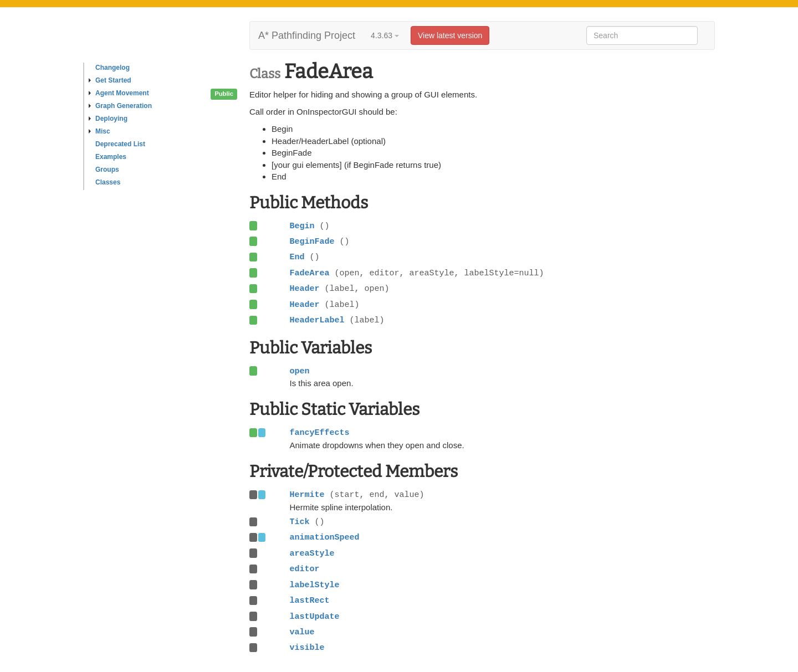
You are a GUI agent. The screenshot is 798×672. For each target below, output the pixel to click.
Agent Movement (119, 93)
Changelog (112, 68)
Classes (108, 182)
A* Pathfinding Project (307, 35)
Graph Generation (120, 106)
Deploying (108, 119)
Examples (111, 157)
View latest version (450, 35)
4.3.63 (385, 35)
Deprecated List (120, 144)
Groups (107, 170)
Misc (99, 131)
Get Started (110, 80)
